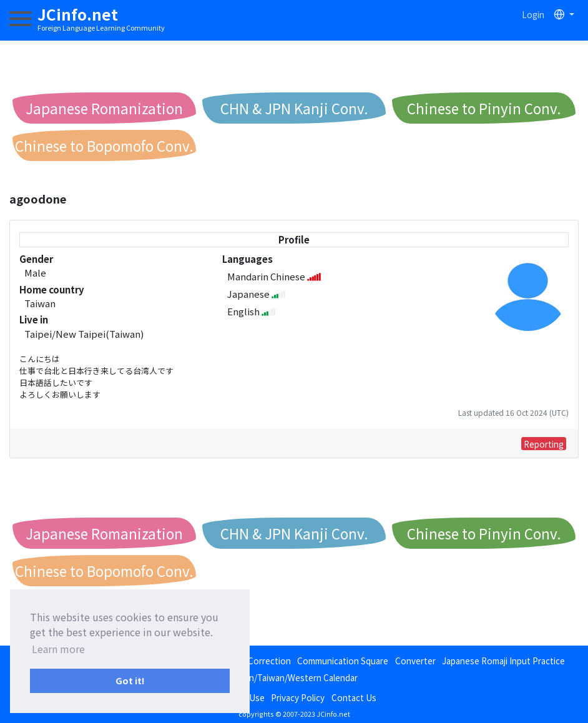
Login (533, 14)
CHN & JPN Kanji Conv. (294, 108)
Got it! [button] (130, 680)
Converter (415, 661)
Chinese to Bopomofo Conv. (104, 145)
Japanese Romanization (104, 108)
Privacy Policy (298, 697)
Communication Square (343, 661)
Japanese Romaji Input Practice (503, 661)
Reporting (544, 444)
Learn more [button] (58, 649)
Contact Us (354, 697)
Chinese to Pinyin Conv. (484, 108)
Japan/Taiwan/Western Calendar (294, 677)
